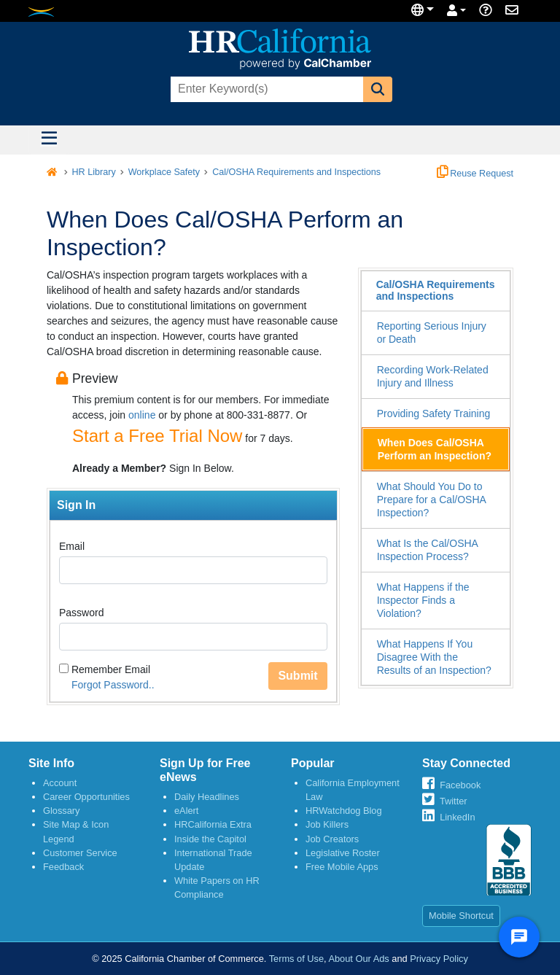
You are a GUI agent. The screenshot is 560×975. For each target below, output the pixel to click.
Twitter (454, 801)
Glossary (62, 811)
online (142, 415)
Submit (297, 676)
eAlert (186, 811)
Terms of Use (296, 959)
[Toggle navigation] (49, 140)
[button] (378, 89)
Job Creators (332, 839)
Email (72, 546)
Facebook (460, 785)
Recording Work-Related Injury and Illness (433, 376)
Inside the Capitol (210, 839)
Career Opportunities (86, 797)
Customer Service (80, 853)
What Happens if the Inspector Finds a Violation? (423, 600)
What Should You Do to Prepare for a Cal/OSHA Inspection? (432, 500)
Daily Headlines (207, 797)
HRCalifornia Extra (213, 824)
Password (81, 613)
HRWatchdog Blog (344, 811)
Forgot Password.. (113, 685)
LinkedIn (457, 817)
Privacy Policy (439, 959)
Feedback (63, 867)
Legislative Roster (343, 853)
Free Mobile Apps (342, 867)
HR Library (94, 172)
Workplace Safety (164, 172)
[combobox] (265, 89)
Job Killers (327, 824)
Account (60, 783)
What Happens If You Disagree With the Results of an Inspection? (434, 657)
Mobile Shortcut (461, 916)
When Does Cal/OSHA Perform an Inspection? (435, 449)
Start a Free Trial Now (157, 436)
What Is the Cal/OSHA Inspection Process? (428, 550)
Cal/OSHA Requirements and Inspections (296, 172)
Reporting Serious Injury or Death (432, 333)
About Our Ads (358, 959)
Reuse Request (475, 174)
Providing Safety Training (434, 413)
